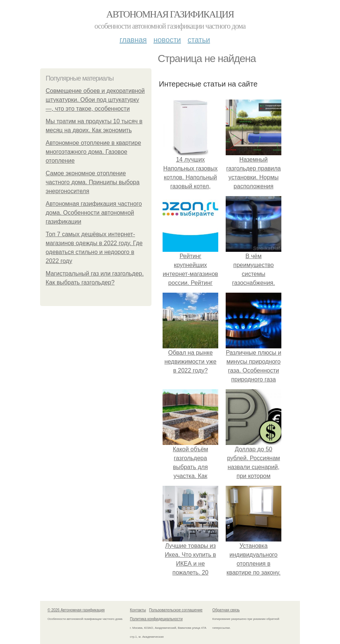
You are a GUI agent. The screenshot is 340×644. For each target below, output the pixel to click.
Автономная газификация (170, 14)
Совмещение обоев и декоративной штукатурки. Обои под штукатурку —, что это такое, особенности (95, 100)
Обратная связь (226, 610)
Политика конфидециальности (156, 619)
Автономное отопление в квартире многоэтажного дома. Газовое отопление (93, 152)
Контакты (138, 610)
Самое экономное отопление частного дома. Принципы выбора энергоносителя (93, 182)
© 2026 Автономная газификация (76, 610)
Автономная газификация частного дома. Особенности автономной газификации (94, 213)
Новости (167, 40)
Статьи (199, 40)
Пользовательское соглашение (176, 610)
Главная (133, 40)
